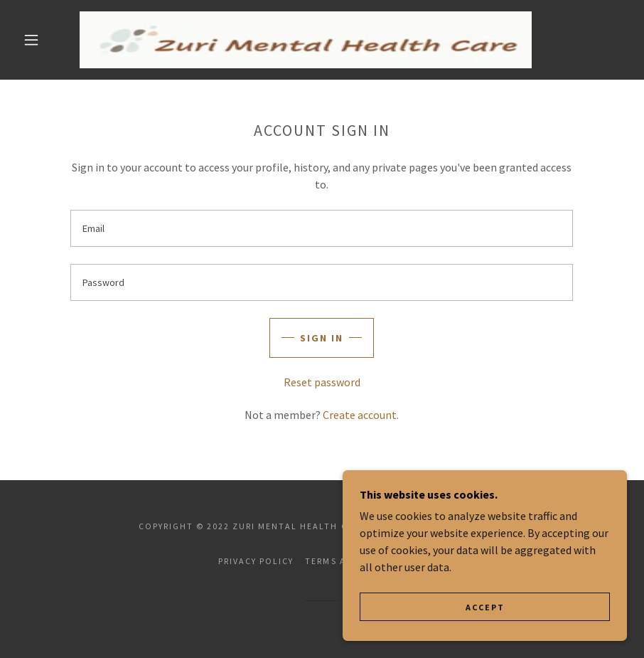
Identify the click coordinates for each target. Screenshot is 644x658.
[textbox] (322, 228)
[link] (306, 40)
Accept (485, 607)
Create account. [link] (361, 415)
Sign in (322, 338)
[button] (31, 40)
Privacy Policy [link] (256, 561)
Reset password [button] (322, 382)
